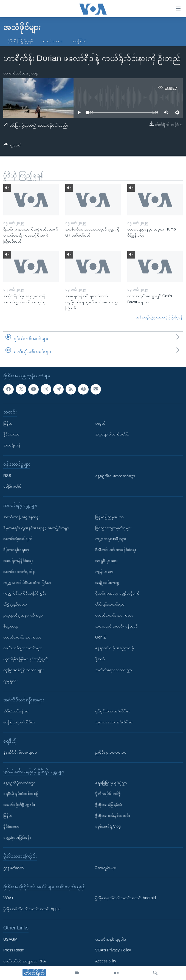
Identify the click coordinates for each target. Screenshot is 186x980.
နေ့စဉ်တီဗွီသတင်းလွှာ (19, 783)
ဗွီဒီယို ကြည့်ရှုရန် (20, 41)
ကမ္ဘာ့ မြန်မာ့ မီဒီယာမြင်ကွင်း (25, 593)
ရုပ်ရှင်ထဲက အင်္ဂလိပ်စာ (113, 711)
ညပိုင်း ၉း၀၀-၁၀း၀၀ (111, 752)
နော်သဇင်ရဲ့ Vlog (108, 826)
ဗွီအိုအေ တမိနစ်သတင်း (112, 815)
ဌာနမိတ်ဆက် (14, 868)
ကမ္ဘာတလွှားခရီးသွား (111, 538)
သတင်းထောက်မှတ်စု (19, 571)
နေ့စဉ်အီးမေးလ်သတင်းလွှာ (115, 476)
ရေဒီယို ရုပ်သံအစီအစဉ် (21, 793)
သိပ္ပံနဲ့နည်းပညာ (15, 604)
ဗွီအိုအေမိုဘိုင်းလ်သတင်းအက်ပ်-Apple (32, 909)
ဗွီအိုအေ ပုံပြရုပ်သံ (109, 804)
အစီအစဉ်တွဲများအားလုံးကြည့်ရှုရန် (159, 317)
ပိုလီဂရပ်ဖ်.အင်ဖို (108, 793)
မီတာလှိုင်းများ (106, 868)
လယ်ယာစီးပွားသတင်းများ (23, 648)
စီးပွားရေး (11, 626)
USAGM (10, 939)
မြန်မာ (8, 423)
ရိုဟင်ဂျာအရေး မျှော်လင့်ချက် (117, 593)
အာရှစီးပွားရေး (106, 560)
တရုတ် (100, 423)
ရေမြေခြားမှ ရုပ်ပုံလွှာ (111, 783)
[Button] (12, 146)
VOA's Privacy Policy (113, 950)
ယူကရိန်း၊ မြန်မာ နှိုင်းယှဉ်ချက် (26, 659)
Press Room (14, 950)
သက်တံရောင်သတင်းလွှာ (114, 670)
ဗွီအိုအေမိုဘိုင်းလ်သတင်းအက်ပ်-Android (126, 898)
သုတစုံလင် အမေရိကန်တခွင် (116, 626)
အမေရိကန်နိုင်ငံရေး (18, 560)
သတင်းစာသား (53, 41)
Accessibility (106, 961)
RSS (7, 476)
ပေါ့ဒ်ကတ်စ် (12, 486)
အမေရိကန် (12, 445)
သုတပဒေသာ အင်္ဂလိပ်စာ (114, 722)
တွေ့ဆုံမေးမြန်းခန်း (17, 837)
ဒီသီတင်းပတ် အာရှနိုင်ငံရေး (115, 549)
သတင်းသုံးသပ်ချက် (18, 538)
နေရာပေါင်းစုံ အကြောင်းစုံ (115, 648)
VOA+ (9, 898)
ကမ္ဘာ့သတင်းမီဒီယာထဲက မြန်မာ (27, 582)
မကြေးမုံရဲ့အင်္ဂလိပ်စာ (19, 722)
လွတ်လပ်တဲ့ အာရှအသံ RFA (25, 961)
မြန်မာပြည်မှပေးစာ (109, 517)
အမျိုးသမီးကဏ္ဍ (107, 582)
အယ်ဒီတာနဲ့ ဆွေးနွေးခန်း (21, 517)
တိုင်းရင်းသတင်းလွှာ (110, 604)
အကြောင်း (80, 41)
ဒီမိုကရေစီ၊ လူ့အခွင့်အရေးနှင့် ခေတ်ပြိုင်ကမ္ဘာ (36, 528)
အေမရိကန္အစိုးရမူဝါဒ (111, 939)
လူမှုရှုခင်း (10, 681)
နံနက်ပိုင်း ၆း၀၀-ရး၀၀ (20, 752)
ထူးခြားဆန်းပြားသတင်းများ (23, 670)
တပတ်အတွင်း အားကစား (22, 637)
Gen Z (101, 637)
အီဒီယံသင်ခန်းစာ (16, 711)
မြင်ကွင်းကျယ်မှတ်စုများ (113, 528)
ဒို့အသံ (100, 659)
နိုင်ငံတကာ (11, 434)
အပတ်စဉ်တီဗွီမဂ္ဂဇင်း (19, 804)
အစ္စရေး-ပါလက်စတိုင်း (112, 434)
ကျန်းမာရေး (104, 571)
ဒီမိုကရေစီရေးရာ (16, 549)
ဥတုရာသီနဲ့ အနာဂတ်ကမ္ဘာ (23, 615)
